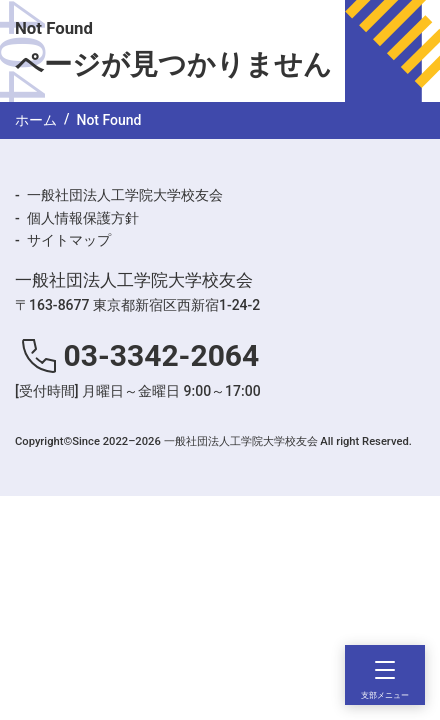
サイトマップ (69, 240)
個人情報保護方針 (83, 218)
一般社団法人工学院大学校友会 (125, 195)
